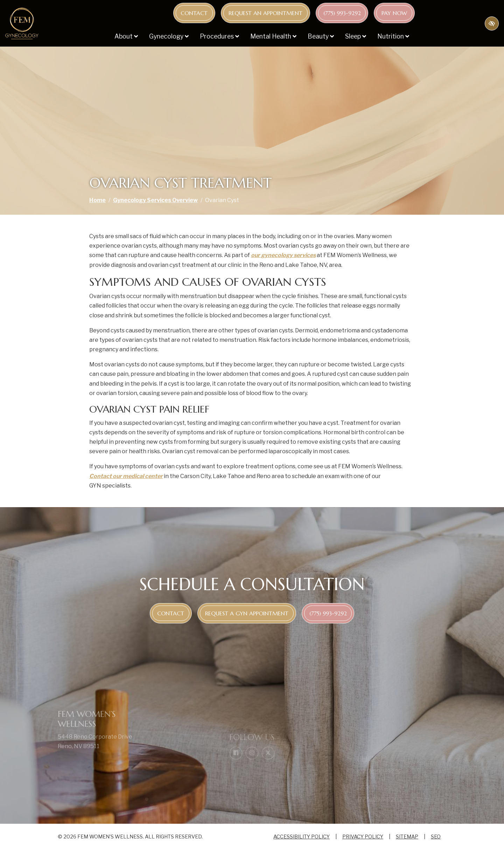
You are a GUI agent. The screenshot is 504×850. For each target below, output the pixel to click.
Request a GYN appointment (247, 613)
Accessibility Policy (302, 837)
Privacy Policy (363, 837)
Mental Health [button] (273, 36)
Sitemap (407, 837)
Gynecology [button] (169, 36)
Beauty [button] (321, 36)
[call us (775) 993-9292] (342, 13)
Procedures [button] (219, 36)
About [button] (126, 36)
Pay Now (394, 13)
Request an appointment (265, 13)
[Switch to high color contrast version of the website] (492, 23)
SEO (436, 837)
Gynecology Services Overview (155, 200)
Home (97, 200)
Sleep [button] (356, 36)
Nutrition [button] (393, 36)
